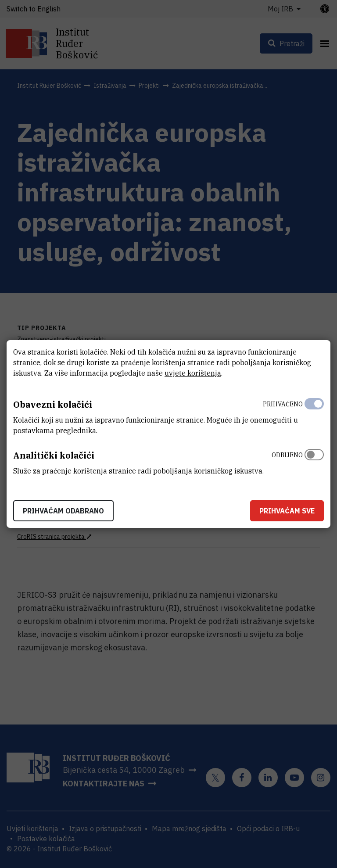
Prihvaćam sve (287, 511)
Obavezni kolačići (53, 404)
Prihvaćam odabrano (63, 511)
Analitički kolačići (54, 455)
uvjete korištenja (193, 373)
